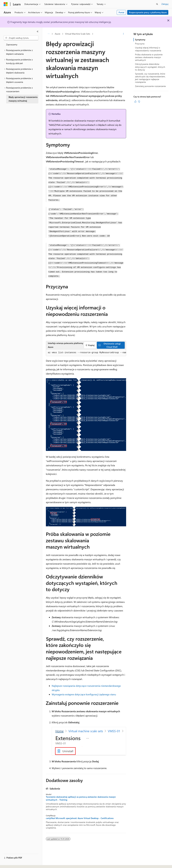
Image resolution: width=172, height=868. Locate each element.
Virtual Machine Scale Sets (78, 34)
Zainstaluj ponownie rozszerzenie (150, 86)
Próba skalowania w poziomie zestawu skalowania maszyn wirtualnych (149, 57)
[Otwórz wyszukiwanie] (157, 4)
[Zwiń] (38, 31)
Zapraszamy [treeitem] (12, 44)
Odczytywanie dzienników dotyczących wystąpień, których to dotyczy (150, 67)
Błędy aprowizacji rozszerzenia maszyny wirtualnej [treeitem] (23, 99)
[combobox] (21, 38)
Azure (57, 34)
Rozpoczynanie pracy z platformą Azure (148, 12)
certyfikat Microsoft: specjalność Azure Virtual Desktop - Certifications (80, 818)
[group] (86, 353)
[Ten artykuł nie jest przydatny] (139, 102)
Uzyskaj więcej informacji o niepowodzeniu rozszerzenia (148, 49)
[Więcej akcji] (123, 34)
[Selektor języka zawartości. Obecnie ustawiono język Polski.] (10, 863)
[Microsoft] (6, 4)
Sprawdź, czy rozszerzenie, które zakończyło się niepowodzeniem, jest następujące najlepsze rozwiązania (150, 78)
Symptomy (140, 40)
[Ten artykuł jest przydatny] (135, 102)
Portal (121, 12)
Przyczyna (140, 44)
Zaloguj (165, 4)
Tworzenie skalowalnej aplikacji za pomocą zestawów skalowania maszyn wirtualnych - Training (81, 798)
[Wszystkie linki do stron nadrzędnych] (49, 34)
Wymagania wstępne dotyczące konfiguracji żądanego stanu (84, 694)
